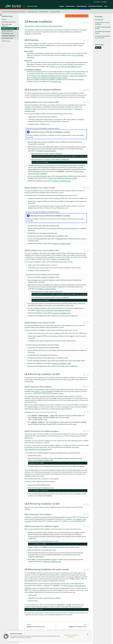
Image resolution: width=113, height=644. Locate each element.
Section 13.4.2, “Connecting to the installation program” (53, 310)
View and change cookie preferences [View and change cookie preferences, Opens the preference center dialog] (71, 636)
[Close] (88, 634)
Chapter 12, (62, 181)
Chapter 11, (47, 151)
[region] (49, 636)
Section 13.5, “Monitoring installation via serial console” (50, 78)
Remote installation (56, 12)
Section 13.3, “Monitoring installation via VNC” (47, 76)
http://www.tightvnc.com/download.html (38, 449)
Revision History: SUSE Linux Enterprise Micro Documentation (43, 26)
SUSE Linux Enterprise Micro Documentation (15, 12)
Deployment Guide (32, 12)
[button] (6, 636)
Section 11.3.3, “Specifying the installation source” (66, 66)
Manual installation (44, 12)
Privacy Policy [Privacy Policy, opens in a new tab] (28, 638)
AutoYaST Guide (56, 81)
